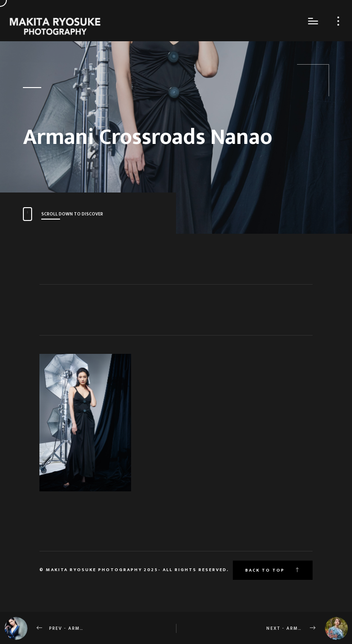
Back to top (273, 570)
